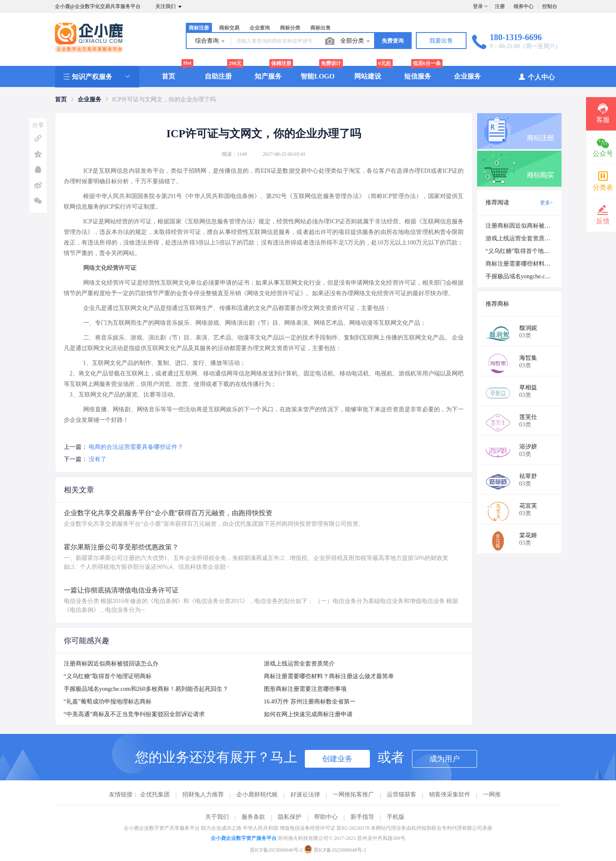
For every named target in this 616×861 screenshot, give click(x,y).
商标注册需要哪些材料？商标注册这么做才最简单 (329, 676)
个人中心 (536, 77)
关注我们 (169, 7)
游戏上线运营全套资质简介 (299, 664)
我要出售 (441, 41)
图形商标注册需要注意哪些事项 (305, 689)
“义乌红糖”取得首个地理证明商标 (108, 676)
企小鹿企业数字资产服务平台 (244, 838)
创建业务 (337, 759)
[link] (61, 99)
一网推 (492, 794)
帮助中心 (326, 817)
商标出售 (320, 28)
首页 (168, 76)
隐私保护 (290, 817)
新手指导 (362, 817)
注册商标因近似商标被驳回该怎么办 (111, 664)
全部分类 (356, 41)
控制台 (550, 6)
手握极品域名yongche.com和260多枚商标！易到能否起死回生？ (146, 689)
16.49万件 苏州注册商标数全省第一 (310, 702)
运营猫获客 (402, 794)
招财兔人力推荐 (203, 794)
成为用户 (445, 759)
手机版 (396, 817)
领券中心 (524, 6)
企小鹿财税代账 (257, 794)
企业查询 (260, 28)
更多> (547, 203)
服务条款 (253, 817)
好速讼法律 (305, 794)
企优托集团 (155, 794)
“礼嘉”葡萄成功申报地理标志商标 (108, 702)
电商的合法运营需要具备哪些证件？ (136, 447)
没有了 (98, 459)
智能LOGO (317, 76)
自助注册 (218, 76)
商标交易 (229, 28)
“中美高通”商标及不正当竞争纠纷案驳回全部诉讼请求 (134, 714)
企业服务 (467, 76)
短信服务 (418, 76)
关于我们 (217, 817)
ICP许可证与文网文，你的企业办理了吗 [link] (164, 99)
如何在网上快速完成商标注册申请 (308, 714)
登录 (478, 6)
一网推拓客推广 (353, 794)
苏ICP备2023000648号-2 (276, 850)
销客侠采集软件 (450, 794)
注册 (500, 6)
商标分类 (290, 28)
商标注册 (199, 28)
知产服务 (268, 76)
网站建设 (368, 76)
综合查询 (211, 41)
